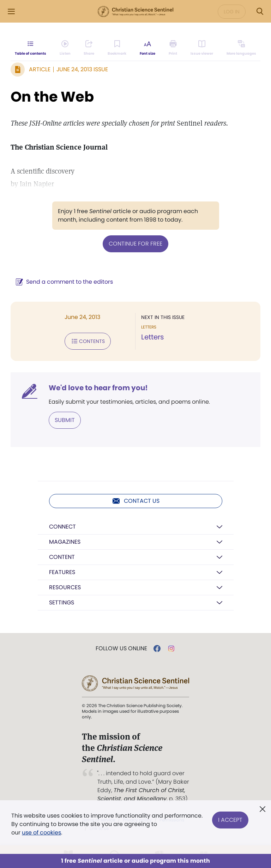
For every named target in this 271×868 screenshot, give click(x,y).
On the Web (52, 97)
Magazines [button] (65, 542)
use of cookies (41, 833)
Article (40, 69)
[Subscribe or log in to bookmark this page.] (117, 48)
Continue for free (135, 244)
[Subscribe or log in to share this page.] (89, 48)
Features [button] (62, 572)
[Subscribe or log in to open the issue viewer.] (202, 48)
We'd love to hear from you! (98, 388)
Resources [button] (65, 587)
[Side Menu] (11, 11)
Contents (88, 341)
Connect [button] (62, 527)
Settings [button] (62, 602)
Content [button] (62, 557)
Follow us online (121, 649)
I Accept (230, 820)
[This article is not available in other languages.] (241, 48)
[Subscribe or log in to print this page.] (173, 48)
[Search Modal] (260, 11)
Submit (65, 420)
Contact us (136, 501)
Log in (232, 12)
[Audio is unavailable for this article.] (65, 48)
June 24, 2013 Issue (82, 69)
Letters (152, 337)
